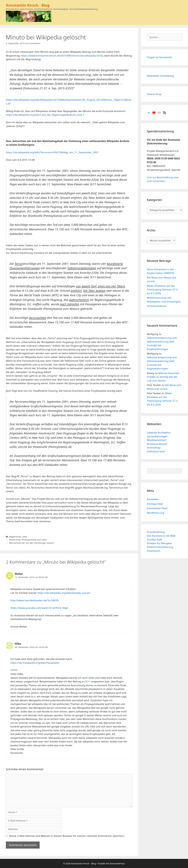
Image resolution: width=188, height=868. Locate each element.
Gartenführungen (157, 436)
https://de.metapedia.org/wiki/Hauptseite (35, 663)
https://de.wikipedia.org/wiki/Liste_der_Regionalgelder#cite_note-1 (45, 115)
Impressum (154, 551)
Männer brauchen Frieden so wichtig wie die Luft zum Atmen (163, 377)
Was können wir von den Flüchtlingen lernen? (32, 543)
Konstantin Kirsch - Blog (28, 5)
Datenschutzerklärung (160, 547)
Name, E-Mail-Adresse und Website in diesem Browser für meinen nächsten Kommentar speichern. (67, 836)
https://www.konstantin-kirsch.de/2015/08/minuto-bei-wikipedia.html (61, 56)
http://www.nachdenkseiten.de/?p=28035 (35, 600)
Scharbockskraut (157, 306)
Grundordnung (156, 532)
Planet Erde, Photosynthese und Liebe (28, 540)
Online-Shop (154, 94)
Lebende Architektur (159, 433)
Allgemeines (15, 537)
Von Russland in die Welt (161, 536)
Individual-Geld (156, 451)
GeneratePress (117, 863)
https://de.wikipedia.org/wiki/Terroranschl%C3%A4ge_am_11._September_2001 (52, 152)
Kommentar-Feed (157, 508)
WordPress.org (156, 513)
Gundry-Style (154, 539)
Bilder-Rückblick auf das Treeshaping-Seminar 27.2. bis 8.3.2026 (163, 290)
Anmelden (153, 499)
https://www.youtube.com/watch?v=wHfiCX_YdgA (39, 608)
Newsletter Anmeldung (160, 76)
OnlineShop (154, 448)
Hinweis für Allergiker (160, 543)
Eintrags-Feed (155, 504)
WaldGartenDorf (156, 440)
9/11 (88, 681)
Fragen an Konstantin (159, 57)
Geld (25, 537)
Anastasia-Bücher (157, 444)
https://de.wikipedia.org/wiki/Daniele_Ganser (64, 593)
